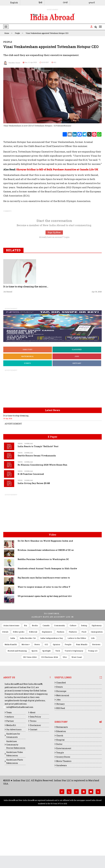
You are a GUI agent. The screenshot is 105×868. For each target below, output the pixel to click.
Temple (60, 802)
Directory (28, 399)
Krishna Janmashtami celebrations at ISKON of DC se (46, 600)
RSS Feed (61, 758)
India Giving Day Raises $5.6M (34, 533)
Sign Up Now (54, 282)
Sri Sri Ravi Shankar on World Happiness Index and (45, 590)
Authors (10, 766)
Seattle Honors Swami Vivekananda (37, 505)
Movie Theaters (64, 811)
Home (8, 33)
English (14, 3)
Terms (33, 770)
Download (29, 493)
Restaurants (62, 776)
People (19, 33)
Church (60, 785)
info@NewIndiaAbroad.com (20, 757)
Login (67, 287)
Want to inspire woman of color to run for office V (44, 636)
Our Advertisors (14, 779)
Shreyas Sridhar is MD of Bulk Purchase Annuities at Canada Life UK (57, 219)
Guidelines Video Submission (15, 803)
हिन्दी (40, 3)
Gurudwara (61, 815)
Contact (34, 779)
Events (28, 413)
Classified (77, 399)
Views (20, 493)
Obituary (77, 413)
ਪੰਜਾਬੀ (65, 3)
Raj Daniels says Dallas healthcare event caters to (44, 627)
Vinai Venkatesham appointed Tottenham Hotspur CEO (47, 33)
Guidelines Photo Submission (15, 811)
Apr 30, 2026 (97, 341)
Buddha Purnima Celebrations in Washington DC (43, 609)
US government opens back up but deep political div (45, 646)
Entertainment (64, 798)
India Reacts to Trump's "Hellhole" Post (38, 496)
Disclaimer (35, 775)
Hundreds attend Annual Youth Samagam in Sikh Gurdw (47, 618)
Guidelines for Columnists (13, 785)
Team (9, 762)
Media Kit (11, 775)
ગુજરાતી (92, 3)
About (33, 762)
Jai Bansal (8, 341)
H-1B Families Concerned (31, 524)
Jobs (77, 406)
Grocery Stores (63, 806)
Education (61, 781)
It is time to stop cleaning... (16, 465)
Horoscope (61, 741)
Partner (10, 770)
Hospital (60, 789)
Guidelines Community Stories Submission (16, 794)
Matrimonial (28, 406)
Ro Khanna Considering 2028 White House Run (42, 514)
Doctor (59, 794)
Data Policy (35, 766)
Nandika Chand (12, 63)
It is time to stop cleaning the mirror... (26, 336)
